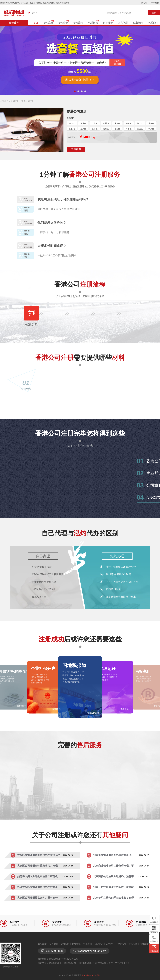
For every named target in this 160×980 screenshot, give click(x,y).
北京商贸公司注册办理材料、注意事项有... (116, 876)
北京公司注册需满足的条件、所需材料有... (116, 887)
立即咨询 (76, 149)
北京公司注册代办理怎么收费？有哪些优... (116, 898)
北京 (33, 13)
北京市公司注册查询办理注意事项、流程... (116, 855)
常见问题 (123, 23)
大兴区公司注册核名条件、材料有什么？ (40, 898)
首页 (36, 23)
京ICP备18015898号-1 (91, 975)
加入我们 (145, 3)
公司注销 (78, 23)
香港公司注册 (28, 101)
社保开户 (99, 944)
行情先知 (122, 944)
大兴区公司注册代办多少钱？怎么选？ (39, 855)
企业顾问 (138, 23)
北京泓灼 (4, 101)
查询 (154, 13)
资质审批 (88, 944)
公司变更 (63, 23)
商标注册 (108, 23)
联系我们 (155, 3)
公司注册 (48, 23)
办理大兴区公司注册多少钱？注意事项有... (40, 887)
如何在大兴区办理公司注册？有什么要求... (40, 876)
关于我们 (110, 944)
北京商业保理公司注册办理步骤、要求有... (116, 866)
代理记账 (93, 23)
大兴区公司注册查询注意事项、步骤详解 (40, 866)
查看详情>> (93, 713)
